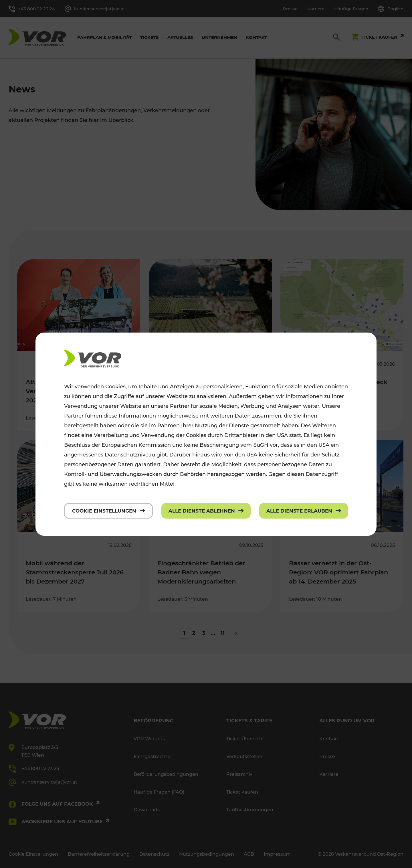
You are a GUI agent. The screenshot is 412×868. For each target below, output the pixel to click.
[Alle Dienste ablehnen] (206, 511)
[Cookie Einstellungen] (108, 511)
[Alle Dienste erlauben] (304, 511)
